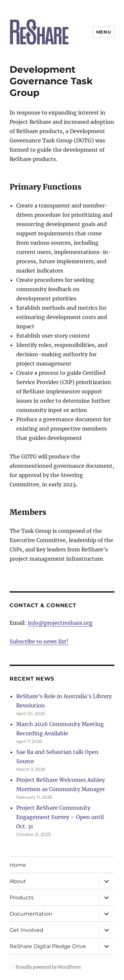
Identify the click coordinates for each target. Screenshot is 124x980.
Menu (103, 32)
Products (22, 898)
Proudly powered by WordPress (48, 967)
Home (18, 865)
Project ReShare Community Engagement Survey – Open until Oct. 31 (60, 817)
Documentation (31, 914)
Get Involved (26, 930)
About (18, 881)
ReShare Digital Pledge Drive (48, 946)
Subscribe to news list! (39, 641)
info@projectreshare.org (60, 623)
